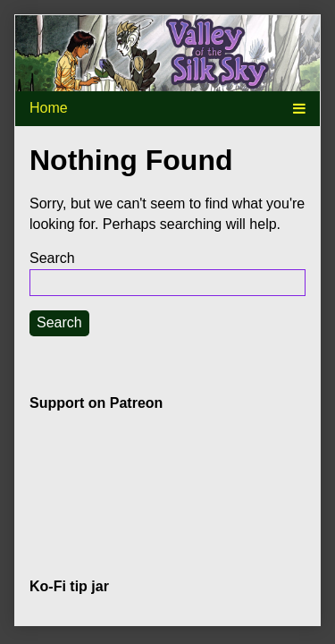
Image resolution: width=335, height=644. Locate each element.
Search (52, 258)
